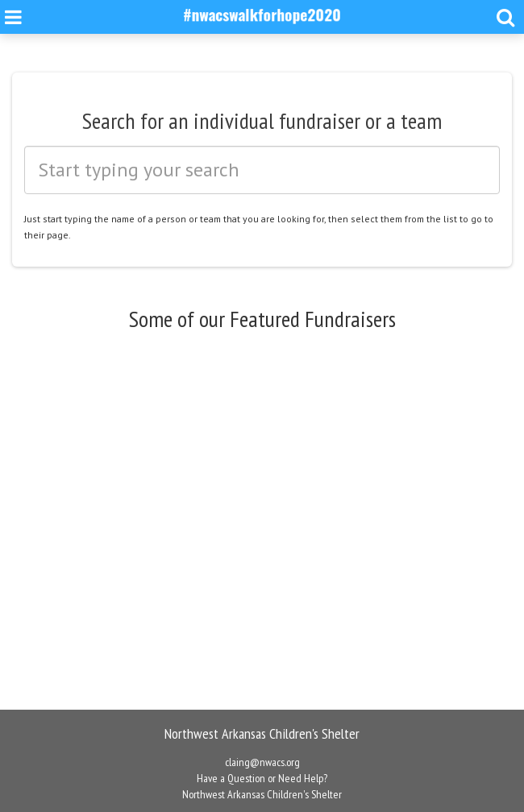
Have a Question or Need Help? (262, 778)
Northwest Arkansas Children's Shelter (262, 794)
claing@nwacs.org (262, 762)
